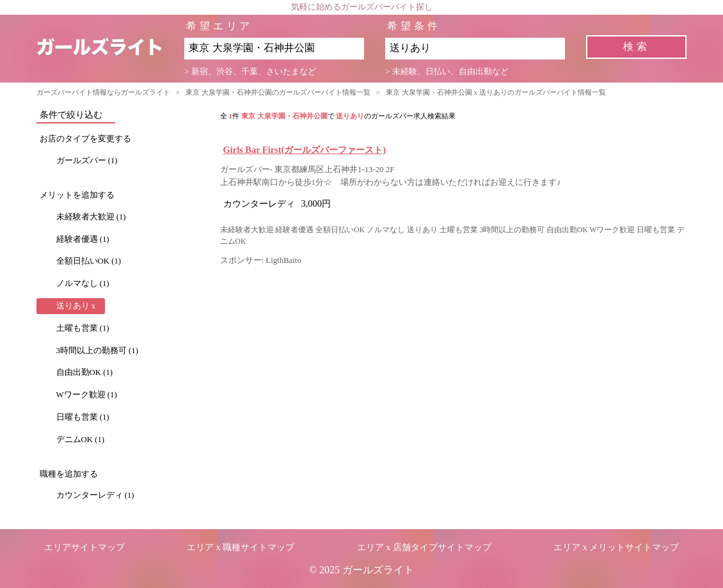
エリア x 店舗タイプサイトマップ (424, 547)
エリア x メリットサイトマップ (616, 547)
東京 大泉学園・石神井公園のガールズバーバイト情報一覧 (278, 92)
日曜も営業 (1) (83, 417)
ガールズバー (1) (87, 161)
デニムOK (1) (81, 440)
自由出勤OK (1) (85, 372)
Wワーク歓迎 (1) (87, 395)
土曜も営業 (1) (83, 328)
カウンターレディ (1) (95, 495)
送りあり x (76, 306)
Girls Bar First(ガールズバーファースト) (305, 150)
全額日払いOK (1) (89, 261)
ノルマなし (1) (83, 283)
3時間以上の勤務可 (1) (98, 351)
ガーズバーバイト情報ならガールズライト (103, 92)
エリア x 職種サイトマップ (241, 547)
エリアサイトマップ (84, 547)
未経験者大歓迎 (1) (91, 217)
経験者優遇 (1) (83, 239)
